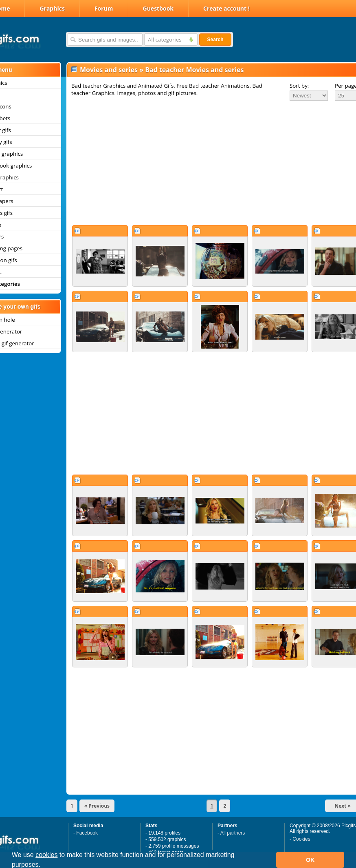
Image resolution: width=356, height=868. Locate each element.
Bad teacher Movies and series (194, 70)
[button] (44, 866)
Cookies (301, 839)
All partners (233, 833)
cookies (46, 855)
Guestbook (158, 8)
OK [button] (310, 860)
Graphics (52, 8)
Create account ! (226, 8)
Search (215, 40)
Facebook (87, 833)
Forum (104, 8)
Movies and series (109, 70)
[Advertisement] (203, 163)
